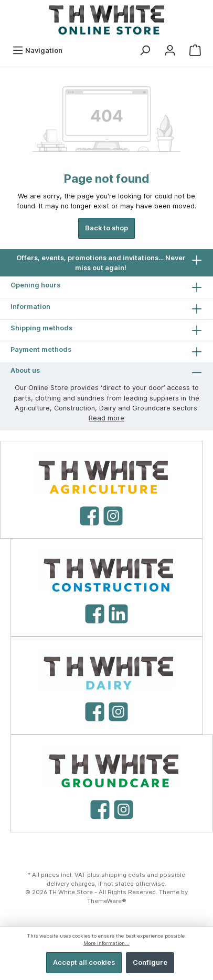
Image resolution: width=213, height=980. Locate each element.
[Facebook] (89, 516)
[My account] (170, 51)
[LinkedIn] (118, 614)
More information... (106, 943)
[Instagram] (113, 516)
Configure (150, 962)
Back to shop (106, 228)
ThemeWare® (107, 901)
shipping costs (123, 875)
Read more (106, 418)
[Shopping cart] (195, 51)
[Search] (145, 51)
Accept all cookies (84, 962)
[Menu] (37, 51)
